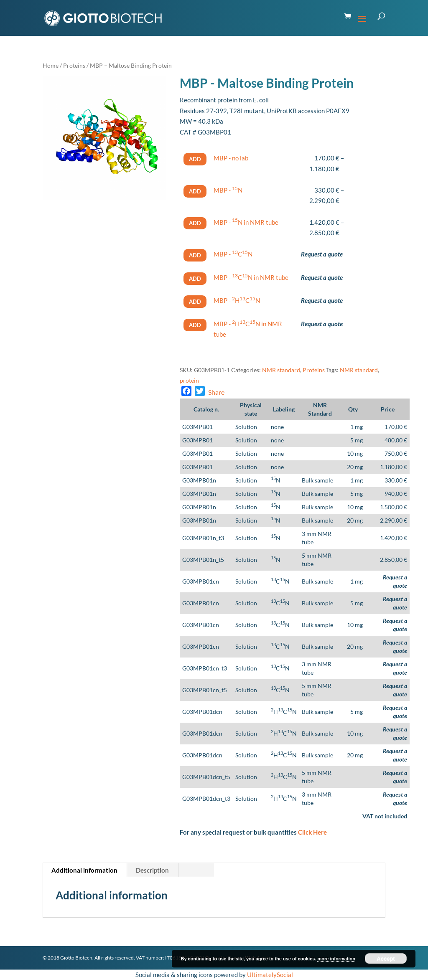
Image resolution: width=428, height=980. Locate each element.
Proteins (74, 65)
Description (152, 870)
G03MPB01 (197, 427)
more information (336, 959)
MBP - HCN (237, 300)
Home (51, 65)
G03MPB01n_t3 (203, 538)
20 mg (355, 467)
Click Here (312, 832)
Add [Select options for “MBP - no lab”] (195, 159)
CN (280, 581)
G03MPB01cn (201, 581)
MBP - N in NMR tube (246, 222)
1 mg (357, 427)
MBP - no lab (231, 158)
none (277, 427)
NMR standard (281, 370)
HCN (284, 712)
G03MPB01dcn (202, 712)
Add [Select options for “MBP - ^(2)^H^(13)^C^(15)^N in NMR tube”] (195, 325)
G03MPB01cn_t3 (205, 668)
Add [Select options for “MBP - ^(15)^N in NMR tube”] (195, 223)
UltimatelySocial (270, 975)
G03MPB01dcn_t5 (206, 777)
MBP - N (228, 190)
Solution (246, 427)
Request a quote (322, 254)
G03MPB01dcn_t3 (206, 798)
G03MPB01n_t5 (203, 560)
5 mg (357, 440)
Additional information (84, 870)
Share (216, 392)
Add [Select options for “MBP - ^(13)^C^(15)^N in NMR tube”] (195, 279)
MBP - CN (233, 254)
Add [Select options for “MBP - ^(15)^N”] (195, 191)
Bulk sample (317, 480)
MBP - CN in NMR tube (251, 277)
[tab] (85, 870)
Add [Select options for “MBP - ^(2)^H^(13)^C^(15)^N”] (195, 302)
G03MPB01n (199, 480)
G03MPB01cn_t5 (205, 690)
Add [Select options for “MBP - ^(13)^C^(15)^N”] (195, 255)
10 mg (355, 453)
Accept (386, 958)
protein (189, 380)
